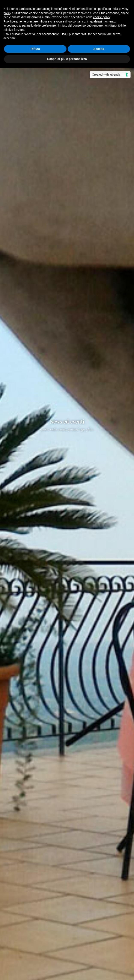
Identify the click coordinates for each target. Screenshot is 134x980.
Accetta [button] (99, 49)
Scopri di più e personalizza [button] (67, 59)
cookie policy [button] (102, 17)
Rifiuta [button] (35, 49)
